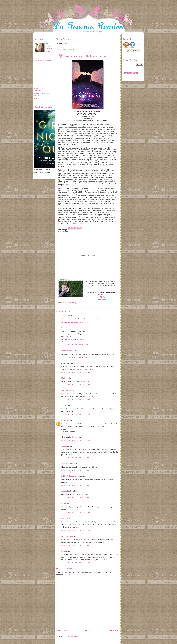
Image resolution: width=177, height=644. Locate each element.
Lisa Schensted (67, 536)
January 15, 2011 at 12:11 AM (76, 513)
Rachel (64, 503)
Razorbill (92, 117)
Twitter (101, 296)
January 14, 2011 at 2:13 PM (75, 485)
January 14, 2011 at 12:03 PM (76, 415)
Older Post (114, 631)
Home (36, 88)
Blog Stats (38, 96)
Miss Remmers (67, 351)
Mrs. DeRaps (66, 391)
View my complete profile (49, 49)
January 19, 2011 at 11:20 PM (76, 563)
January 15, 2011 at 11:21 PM (76, 530)
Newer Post (62, 631)
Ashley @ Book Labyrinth (71, 476)
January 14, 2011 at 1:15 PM (75, 470)
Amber (64, 405)
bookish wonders (68, 328)
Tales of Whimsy (67, 464)
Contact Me (38, 99)
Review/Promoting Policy (43, 93)
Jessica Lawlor (67, 491)
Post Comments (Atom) (74, 636)
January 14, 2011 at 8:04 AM (75, 322)
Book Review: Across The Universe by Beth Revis (89, 56)
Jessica (64, 446)
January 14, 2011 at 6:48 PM (75, 498)
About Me (38, 91)
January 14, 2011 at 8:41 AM (75, 357)
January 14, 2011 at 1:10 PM (75, 458)
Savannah (65, 315)
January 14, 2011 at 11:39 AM (76, 385)
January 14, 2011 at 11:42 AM (76, 400)
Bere (63, 551)
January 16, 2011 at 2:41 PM (75, 545)
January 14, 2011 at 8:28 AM (75, 345)
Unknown (65, 420)
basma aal (65, 518)
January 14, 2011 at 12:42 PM (76, 440)
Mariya (64, 378)
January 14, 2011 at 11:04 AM (76, 372)
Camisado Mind (75, 437)
